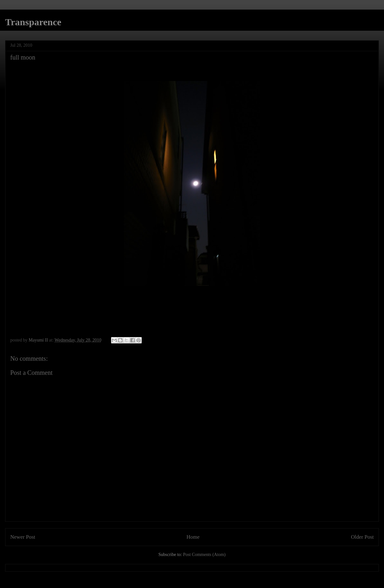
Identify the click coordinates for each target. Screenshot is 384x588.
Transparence (33, 22)
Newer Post (23, 537)
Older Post (362, 537)
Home (193, 537)
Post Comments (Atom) (204, 555)
